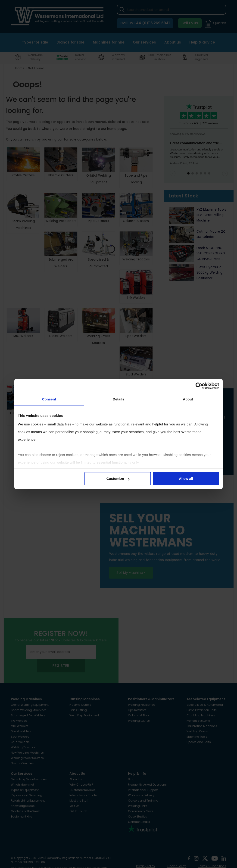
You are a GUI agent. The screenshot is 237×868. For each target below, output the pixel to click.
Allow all (186, 479)
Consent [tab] (49, 399)
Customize (118, 479)
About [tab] (188, 399)
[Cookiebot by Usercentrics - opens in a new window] (199, 386)
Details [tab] (118, 399)
